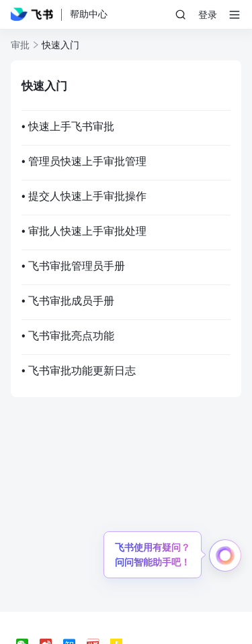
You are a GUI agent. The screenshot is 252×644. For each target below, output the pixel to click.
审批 (20, 45)
